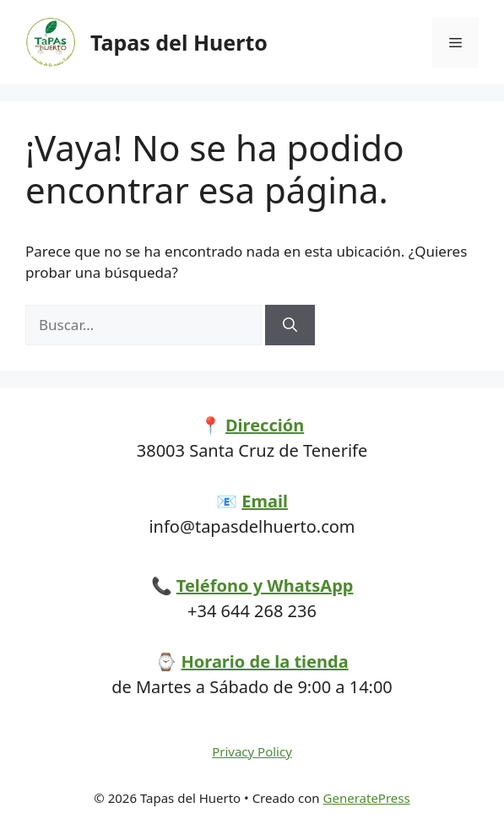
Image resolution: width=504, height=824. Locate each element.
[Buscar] (290, 325)
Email (265, 501)
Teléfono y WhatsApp (265, 585)
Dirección (265, 425)
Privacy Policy (252, 751)
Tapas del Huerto (179, 42)
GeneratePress (367, 798)
